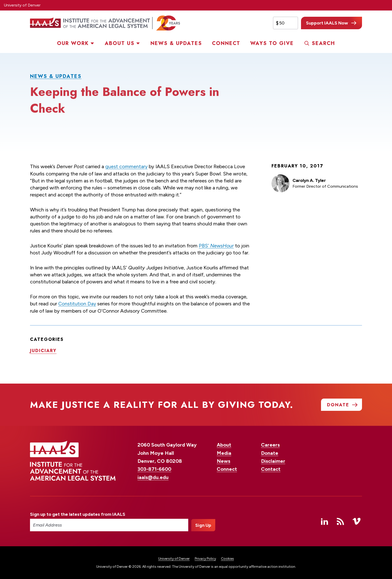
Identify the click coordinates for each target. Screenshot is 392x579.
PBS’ (217, 245)
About (224, 445)
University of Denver (22, 5)
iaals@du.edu (153, 477)
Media (224, 453)
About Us (120, 43)
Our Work (73, 43)
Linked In (324, 521)
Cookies (227, 558)
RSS (340, 521)
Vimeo (356, 521)
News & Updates (176, 43)
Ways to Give (272, 43)
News (223, 461)
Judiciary (43, 350)
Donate (270, 453)
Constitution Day (77, 303)
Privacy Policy (205, 558)
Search (323, 43)
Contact (271, 469)
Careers (270, 445)
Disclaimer (273, 461)
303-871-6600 (154, 469)
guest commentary (126, 166)
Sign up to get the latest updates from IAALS (78, 514)
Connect (226, 43)
